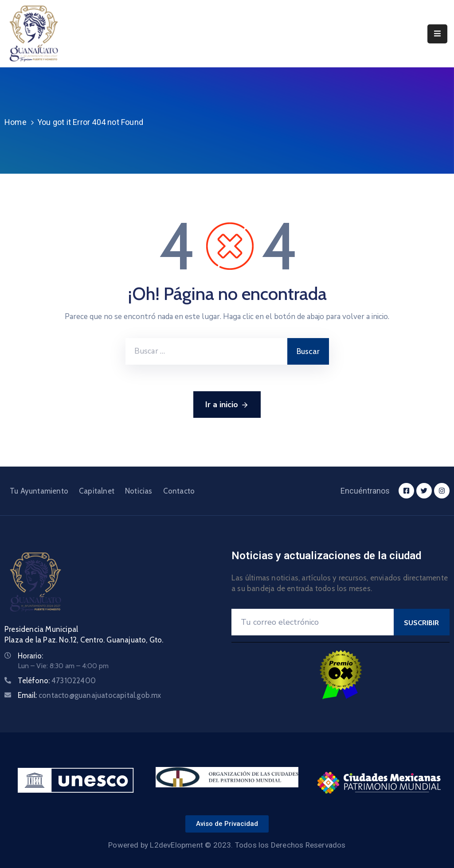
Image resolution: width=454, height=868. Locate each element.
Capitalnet (97, 491)
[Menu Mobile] (437, 34)
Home (16, 122)
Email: (90, 695)
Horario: (30, 656)
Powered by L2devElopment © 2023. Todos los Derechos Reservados (227, 845)
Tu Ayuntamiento (39, 491)
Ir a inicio (227, 405)
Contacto (179, 491)
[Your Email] (313, 622)
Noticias (139, 491)
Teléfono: (57, 681)
